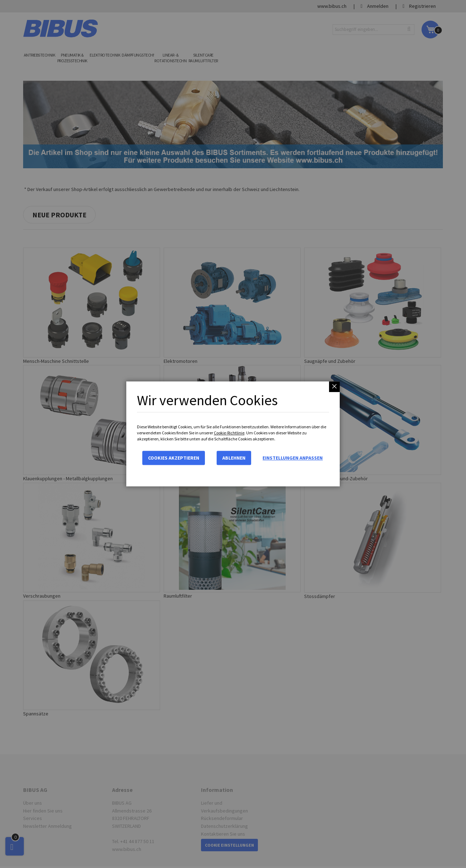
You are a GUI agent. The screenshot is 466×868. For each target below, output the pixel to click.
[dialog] (233, 434)
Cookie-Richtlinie (229, 433)
